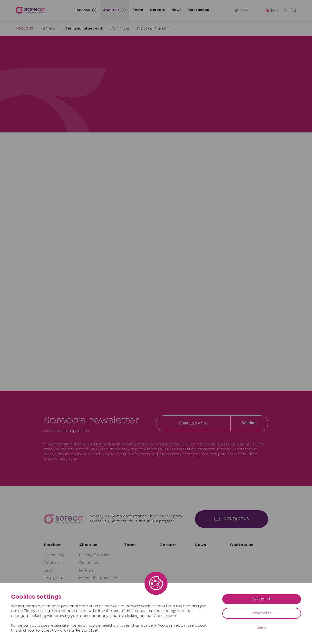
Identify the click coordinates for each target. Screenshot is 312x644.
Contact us (199, 10)
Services (53, 545)
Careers (157, 10)
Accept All (262, 599)
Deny (262, 628)
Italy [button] (242, 10)
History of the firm (153, 29)
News (176, 10)
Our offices (120, 29)
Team (138, 10)
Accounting (54, 555)
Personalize (262, 613)
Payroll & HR (54, 578)
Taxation (51, 563)
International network (83, 29)
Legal (49, 571)
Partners (48, 29)
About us (24, 28)
